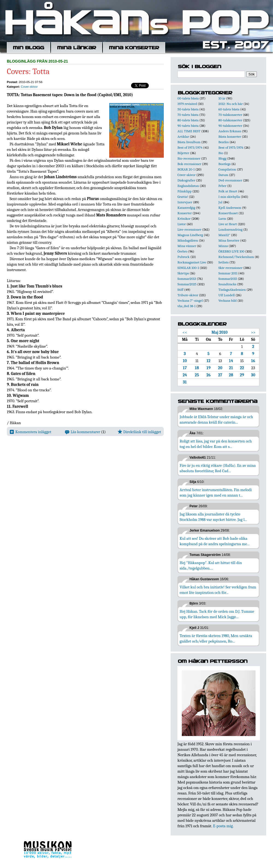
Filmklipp (185, 191)
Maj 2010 (220, 332)
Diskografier (186, 180)
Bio (221, 153)
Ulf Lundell (227, 295)
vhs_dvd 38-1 (186, 306)
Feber (222, 186)
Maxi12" (224, 235)
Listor (182, 224)
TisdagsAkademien (232, 290)
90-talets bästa (188, 126)
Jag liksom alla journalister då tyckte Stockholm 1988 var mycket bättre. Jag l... (213, 517)
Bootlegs (225, 164)
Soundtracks (227, 284)
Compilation (227, 169)
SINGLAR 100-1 (188, 268)
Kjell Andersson (230, 208)
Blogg (222, 158)
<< (185, 332)
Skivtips (183, 273)
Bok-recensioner (189, 164)
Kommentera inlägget (30, 432)
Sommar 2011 (228, 273)
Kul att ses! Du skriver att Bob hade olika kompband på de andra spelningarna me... (215, 541)
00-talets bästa (188, 98)
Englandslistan (188, 186)
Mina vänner (187, 246)
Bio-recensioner (189, 158)
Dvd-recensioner (230, 180)
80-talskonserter (230, 120)
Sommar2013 (187, 279)
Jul (220, 202)
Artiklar (183, 137)
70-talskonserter (230, 115)
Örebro (182, 251)
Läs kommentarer (83, 432)
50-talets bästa (188, 109)
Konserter (185, 213)
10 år (222, 98)
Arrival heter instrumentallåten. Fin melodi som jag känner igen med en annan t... (216, 492)
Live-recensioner (189, 229)
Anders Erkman (230, 131)
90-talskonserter (230, 126)
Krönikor (184, 219)
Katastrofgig (186, 208)
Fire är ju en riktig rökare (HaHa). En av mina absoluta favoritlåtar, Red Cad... (218, 468)
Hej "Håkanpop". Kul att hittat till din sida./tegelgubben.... (211, 565)
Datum (223, 175)
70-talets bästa (188, 115)
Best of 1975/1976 (231, 147)
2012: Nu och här (231, 104)
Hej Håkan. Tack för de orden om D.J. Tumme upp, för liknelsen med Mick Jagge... (217, 614)
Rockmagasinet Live (192, 262)
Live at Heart (228, 224)
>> (253, 332)
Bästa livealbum (189, 142)
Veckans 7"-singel (190, 300)
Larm (222, 219)
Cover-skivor (29, 87)
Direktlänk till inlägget (139, 432)
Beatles (224, 142)
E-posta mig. (223, 826)
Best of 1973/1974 (190, 147)
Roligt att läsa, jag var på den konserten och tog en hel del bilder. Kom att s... (216, 444)
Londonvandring (230, 229)
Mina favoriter (229, 240)
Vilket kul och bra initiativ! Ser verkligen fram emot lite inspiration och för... (218, 590)
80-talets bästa (188, 120)
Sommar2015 (228, 279)
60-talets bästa (229, 109)
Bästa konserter (230, 137)
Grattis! (183, 197)
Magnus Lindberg (190, 235)
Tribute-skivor (188, 295)
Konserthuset (228, 213)
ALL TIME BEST (189, 131)
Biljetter (183, 153)
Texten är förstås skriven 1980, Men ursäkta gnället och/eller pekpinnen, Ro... (216, 638)
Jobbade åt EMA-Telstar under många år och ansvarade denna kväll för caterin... (216, 420)
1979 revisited (187, 104)
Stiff (180, 290)
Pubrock (183, 257)
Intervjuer (185, 202)
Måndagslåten (188, 240)
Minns (223, 246)
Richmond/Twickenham (236, 257)
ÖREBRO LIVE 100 (231, 251)
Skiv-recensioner (230, 268)
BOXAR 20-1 (186, 169)
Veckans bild (228, 300)
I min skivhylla (229, 197)
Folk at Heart (228, 191)
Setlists (223, 262)
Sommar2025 (187, 284)
